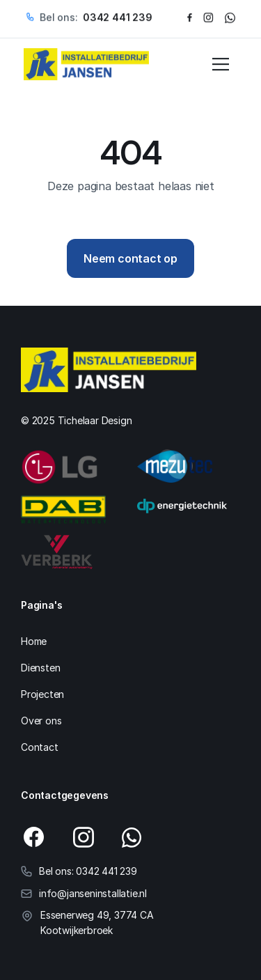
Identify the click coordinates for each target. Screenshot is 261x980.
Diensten (40, 668)
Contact (40, 747)
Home (34, 641)
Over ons (41, 721)
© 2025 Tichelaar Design (76, 420)
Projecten (42, 694)
